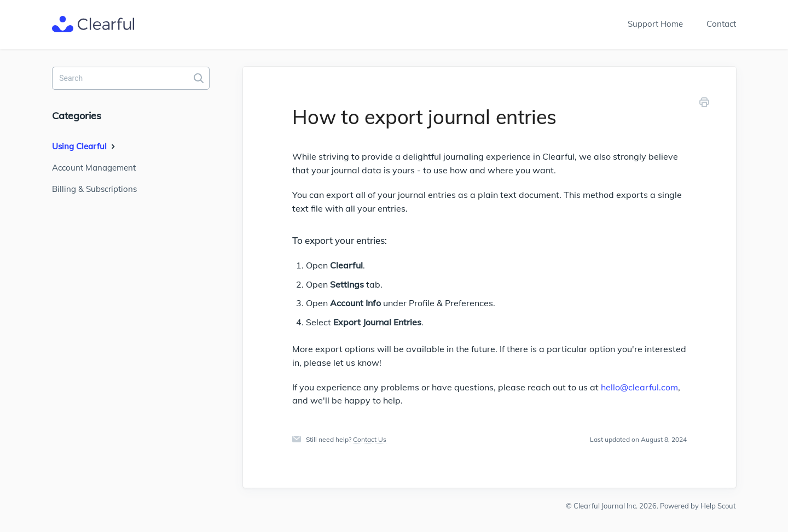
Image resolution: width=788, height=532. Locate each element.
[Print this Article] (704, 104)
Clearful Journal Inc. (606, 506)
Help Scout (718, 506)
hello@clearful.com (639, 387)
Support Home (655, 24)
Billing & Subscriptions (94, 189)
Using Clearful (85, 146)
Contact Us (370, 439)
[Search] (131, 78)
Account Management (94, 168)
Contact (721, 24)
